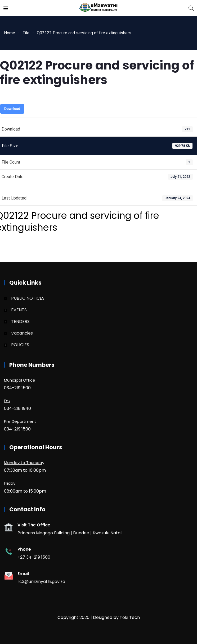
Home (10, 33)
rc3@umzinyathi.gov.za (41, 582)
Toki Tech (130, 617)
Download (12, 109)
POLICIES (20, 345)
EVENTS (19, 310)
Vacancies (22, 333)
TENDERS (20, 321)
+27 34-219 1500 (34, 557)
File (26, 33)
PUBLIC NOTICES (28, 298)
